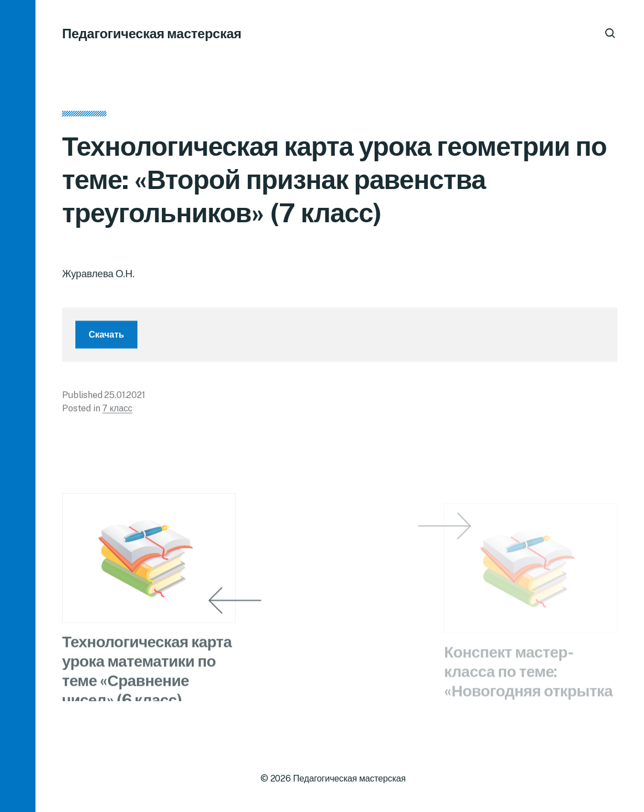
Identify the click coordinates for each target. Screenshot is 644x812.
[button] (18, 406)
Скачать (106, 337)
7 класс (117, 411)
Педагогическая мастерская (152, 33)
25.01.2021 (124, 398)
